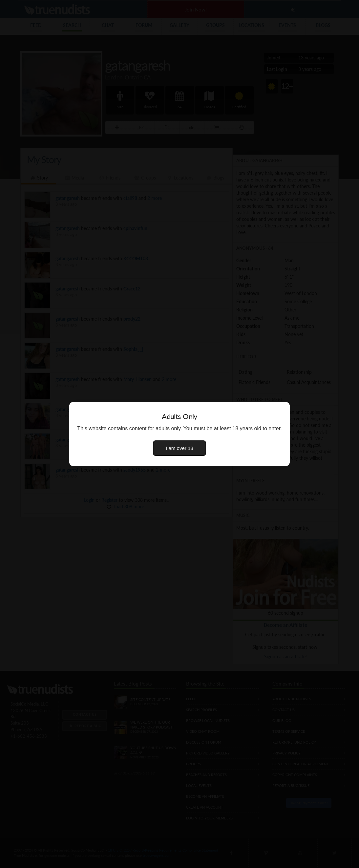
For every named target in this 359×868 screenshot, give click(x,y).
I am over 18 (179, 448)
